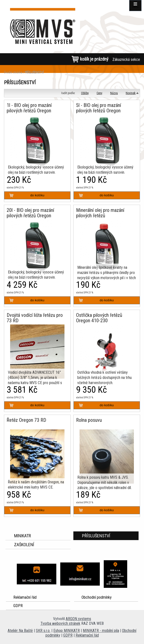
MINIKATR (22, 536)
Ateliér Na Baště (20, 631)
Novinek (131, 93)
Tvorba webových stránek (60, 623)
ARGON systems (78, 619)
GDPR (18, 606)
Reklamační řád (25, 597)
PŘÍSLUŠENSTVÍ (34, 72)
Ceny (99, 93)
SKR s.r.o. (43, 631)
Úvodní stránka (13, 72)
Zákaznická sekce (126, 59)
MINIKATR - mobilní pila (101, 631)
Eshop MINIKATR (67, 631)
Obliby (85, 93)
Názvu (114, 93)
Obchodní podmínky (97, 597)
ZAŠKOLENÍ (24, 545)
